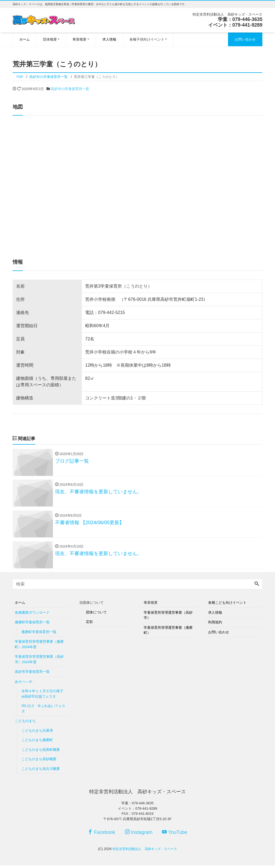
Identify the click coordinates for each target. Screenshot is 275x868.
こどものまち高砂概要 (39, 762)
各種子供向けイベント (147, 39)
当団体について (91, 605)
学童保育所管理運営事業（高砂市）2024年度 (39, 662)
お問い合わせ (245, 39)
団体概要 (50, 39)
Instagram (139, 835)
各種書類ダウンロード (32, 615)
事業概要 (79, 39)
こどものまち (25, 724)
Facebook (102, 835)
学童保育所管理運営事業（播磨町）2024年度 (39, 647)
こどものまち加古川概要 (41, 771)
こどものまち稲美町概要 (41, 752)
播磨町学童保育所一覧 (32, 625)
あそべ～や (23, 684)
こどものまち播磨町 (37, 743)
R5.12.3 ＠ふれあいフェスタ (43, 711)
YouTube (175, 835)
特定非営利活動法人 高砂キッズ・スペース (145, 851)
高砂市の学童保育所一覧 (70, 89)
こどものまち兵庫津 (37, 733)
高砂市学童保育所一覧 (32, 674)
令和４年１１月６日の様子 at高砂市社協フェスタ (44, 696)
